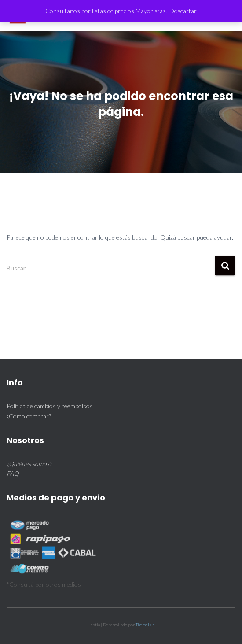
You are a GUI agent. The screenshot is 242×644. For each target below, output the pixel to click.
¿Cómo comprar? (29, 416)
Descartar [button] (183, 11)
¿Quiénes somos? (29, 464)
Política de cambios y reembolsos (50, 406)
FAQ (13, 473)
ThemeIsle (145, 625)
